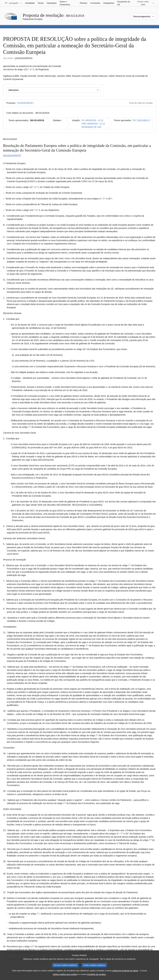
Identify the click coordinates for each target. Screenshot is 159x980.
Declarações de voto (91, 127)
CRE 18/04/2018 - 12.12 (93, 124)
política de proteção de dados (125, 974)
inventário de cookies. (97, 977)
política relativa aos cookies (65, 977)
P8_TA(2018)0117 (142, 120)
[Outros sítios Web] (145, 3)
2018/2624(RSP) (25, 103)
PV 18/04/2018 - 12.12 (92, 120)
